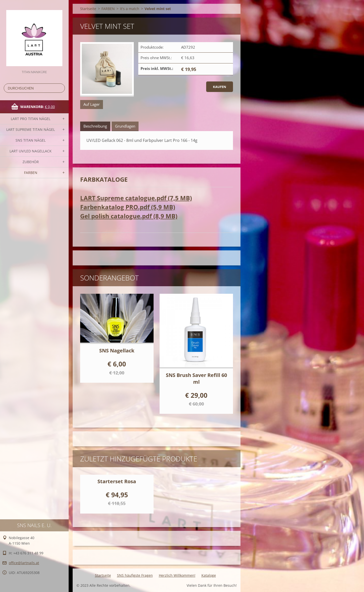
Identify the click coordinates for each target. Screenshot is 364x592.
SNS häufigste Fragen (135, 575)
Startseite (88, 9)
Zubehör (31, 162)
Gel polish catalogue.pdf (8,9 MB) (129, 216)
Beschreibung (95, 126)
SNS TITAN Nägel (31, 140)
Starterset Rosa (117, 481)
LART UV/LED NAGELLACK (31, 151)
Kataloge (209, 575)
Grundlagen (125, 126)
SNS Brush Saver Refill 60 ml (196, 378)
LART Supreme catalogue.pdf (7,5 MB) (136, 198)
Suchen (60, 88)
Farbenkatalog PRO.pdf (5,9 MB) (128, 207)
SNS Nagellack (117, 351)
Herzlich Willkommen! (177, 575)
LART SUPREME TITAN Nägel (31, 129)
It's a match (130, 9)
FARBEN (31, 173)
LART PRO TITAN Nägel (31, 119)
